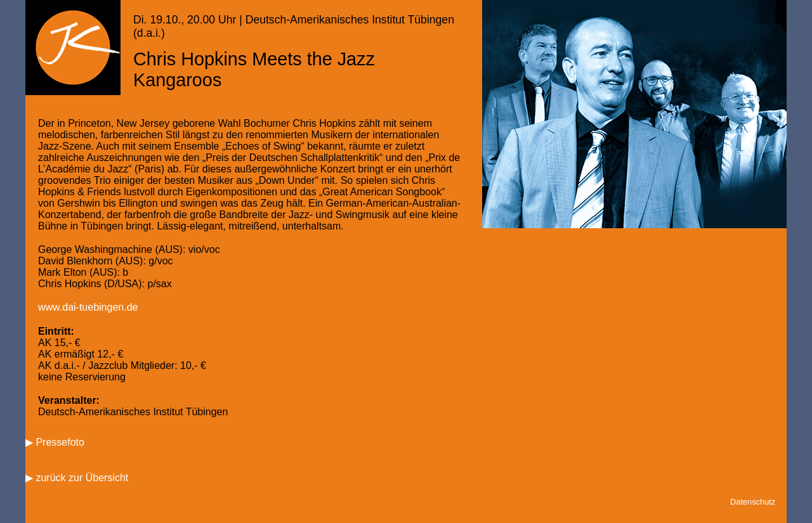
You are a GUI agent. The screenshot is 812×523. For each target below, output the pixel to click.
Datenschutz (753, 502)
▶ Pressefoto (55, 442)
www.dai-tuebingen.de (88, 307)
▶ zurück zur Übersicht (77, 478)
